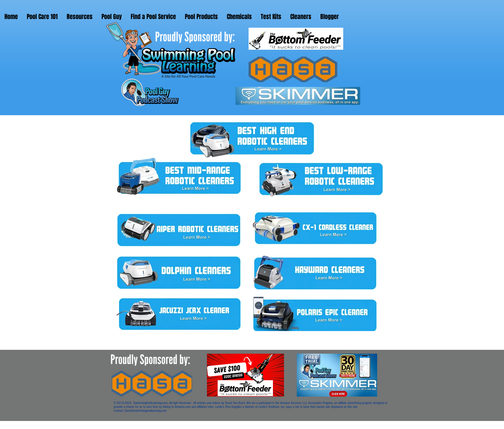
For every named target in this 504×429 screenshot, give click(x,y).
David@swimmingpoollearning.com (146, 411)
